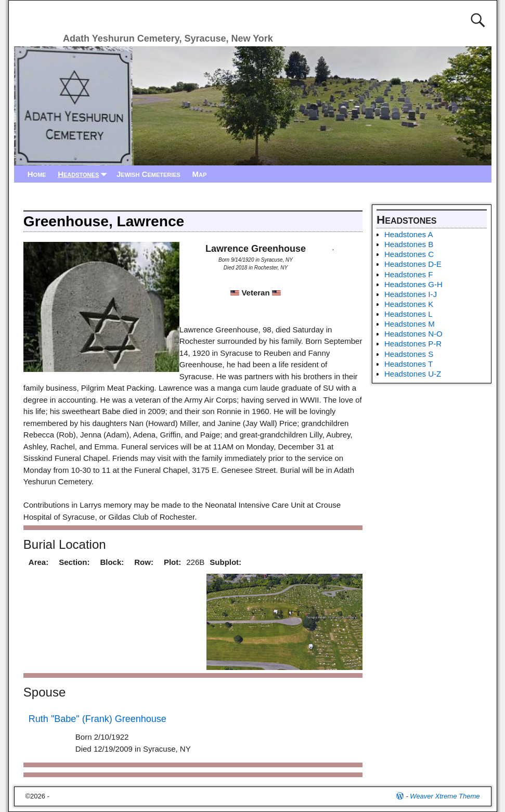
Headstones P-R (413, 344)
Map (199, 174)
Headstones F (409, 274)
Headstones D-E (413, 264)
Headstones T (409, 364)
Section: (74, 562)
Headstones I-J (411, 294)
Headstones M (410, 324)
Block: (112, 562)
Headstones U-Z (413, 374)
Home (37, 174)
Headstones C (409, 254)
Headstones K (409, 304)
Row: (144, 562)
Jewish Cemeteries (148, 174)
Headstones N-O (413, 334)
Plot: (172, 562)
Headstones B (409, 244)
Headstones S (409, 354)
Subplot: (225, 562)
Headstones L (409, 314)
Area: (38, 562)
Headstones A (409, 234)
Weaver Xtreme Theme (445, 796)
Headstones (84, 174)
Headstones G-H (413, 284)
